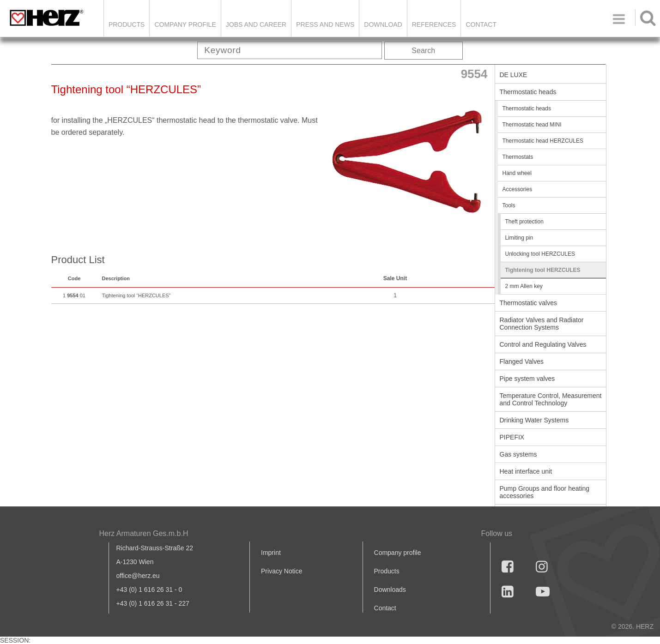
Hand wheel (517, 173)
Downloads (390, 590)
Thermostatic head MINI (532, 125)
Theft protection (524, 222)
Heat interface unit (526, 471)
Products (127, 24)
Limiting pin (519, 238)
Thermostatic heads (528, 92)
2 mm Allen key (524, 286)
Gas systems (518, 454)
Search (423, 51)
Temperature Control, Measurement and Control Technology (551, 399)
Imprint (271, 553)
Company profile (398, 553)
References (434, 24)
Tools (509, 205)
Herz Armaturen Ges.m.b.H (144, 533)
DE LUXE (514, 75)
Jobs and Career (256, 24)
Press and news (325, 24)
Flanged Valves (522, 361)
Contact (481, 24)
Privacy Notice (282, 571)
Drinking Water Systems (534, 420)
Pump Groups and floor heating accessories (545, 492)
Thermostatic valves (528, 303)
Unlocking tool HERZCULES (540, 254)
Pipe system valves (527, 379)
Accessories (518, 189)
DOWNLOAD (383, 24)
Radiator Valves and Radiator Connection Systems (542, 324)
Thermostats (518, 157)
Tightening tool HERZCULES (543, 270)
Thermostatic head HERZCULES (543, 141)
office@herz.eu (138, 576)
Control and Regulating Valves (543, 344)
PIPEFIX (512, 437)
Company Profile (185, 24)
